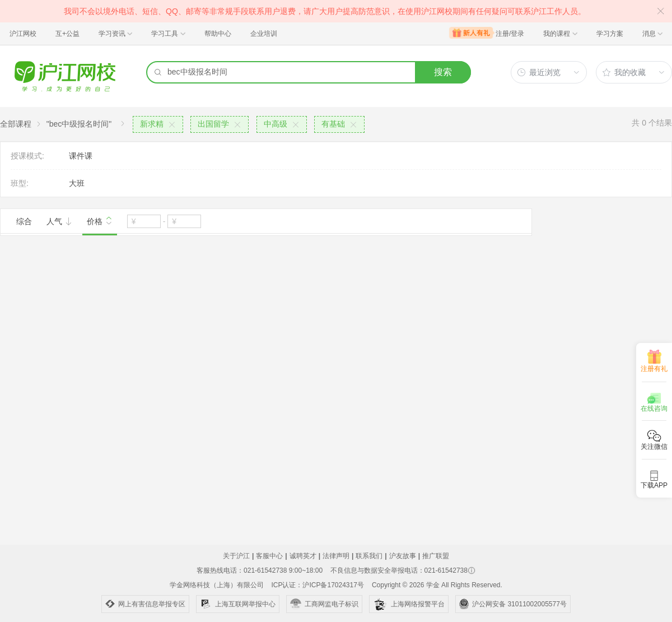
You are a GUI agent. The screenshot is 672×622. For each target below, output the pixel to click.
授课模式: (27, 156)
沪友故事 (403, 556)
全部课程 (16, 124)
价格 (100, 220)
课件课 (81, 156)
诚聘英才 (303, 556)
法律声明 (336, 556)
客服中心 (269, 556)
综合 (24, 221)
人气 (59, 221)
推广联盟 (436, 556)
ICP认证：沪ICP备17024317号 (317, 585)
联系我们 (369, 556)
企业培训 (264, 34)
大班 (77, 183)
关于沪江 (236, 556)
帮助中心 (218, 34)
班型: (20, 183)
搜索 (443, 72)
